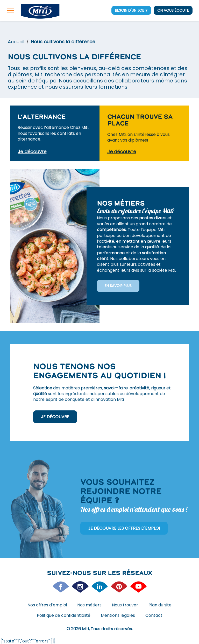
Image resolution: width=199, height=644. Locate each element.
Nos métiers (89, 605)
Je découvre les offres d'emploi (124, 528)
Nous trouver (125, 605)
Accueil (16, 42)
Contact (154, 615)
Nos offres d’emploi (47, 605)
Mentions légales (118, 615)
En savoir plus (118, 286)
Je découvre (55, 417)
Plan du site (160, 605)
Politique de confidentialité (64, 615)
